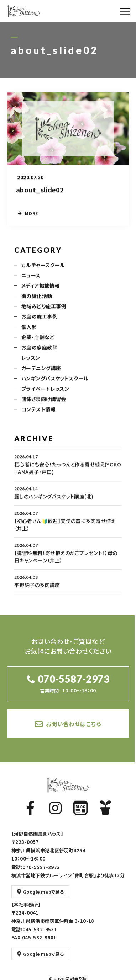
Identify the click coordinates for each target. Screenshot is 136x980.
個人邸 (29, 332)
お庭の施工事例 (39, 321)
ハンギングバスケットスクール (55, 383)
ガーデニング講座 (41, 373)
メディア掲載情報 (40, 290)
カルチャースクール (43, 270)
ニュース (31, 280)
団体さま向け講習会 (44, 404)
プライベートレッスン (45, 393)
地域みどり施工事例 (44, 311)
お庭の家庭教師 (39, 352)
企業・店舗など (38, 342)
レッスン (31, 363)
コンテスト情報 (38, 414)
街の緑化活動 (37, 301)
